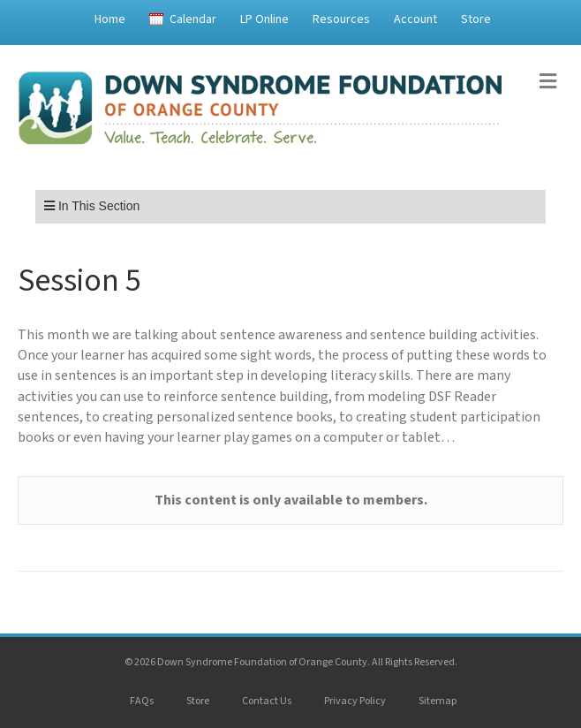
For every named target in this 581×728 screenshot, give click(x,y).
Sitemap (438, 701)
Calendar (193, 19)
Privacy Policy (355, 701)
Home (110, 19)
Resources (341, 19)
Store (476, 19)
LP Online (264, 19)
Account (415, 19)
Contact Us (267, 701)
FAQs (142, 701)
